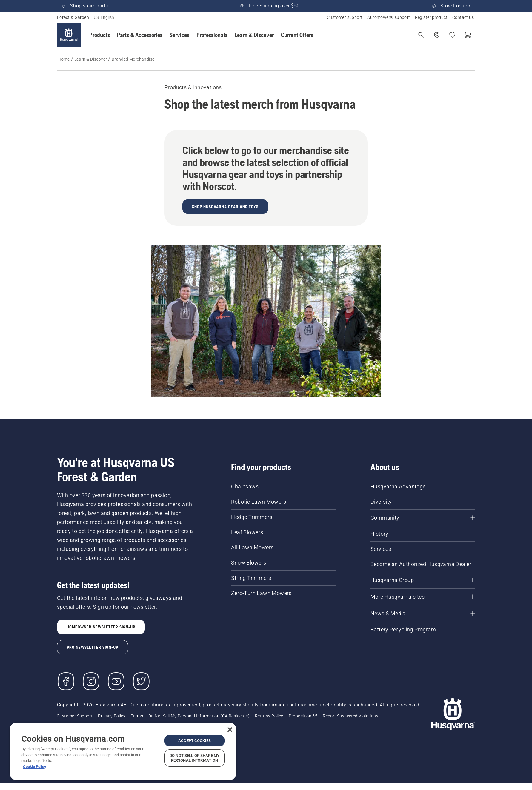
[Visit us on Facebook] (66, 681)
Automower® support (389, 17)
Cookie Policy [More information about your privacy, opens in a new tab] (35, 767)
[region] (123, 751)
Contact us (463, 17)
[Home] (69, 35)
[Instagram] (91, 681)
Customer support (345, 17)
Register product (431, 17)
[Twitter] (141, 681)
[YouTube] (116, 681)
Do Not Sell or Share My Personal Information (194, 758)
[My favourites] (452, 35)
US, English (104, 17)
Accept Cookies (194, 741)
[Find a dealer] (437, 35)
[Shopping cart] (468, 35)
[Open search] (421, 35)
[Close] (230, 730)
